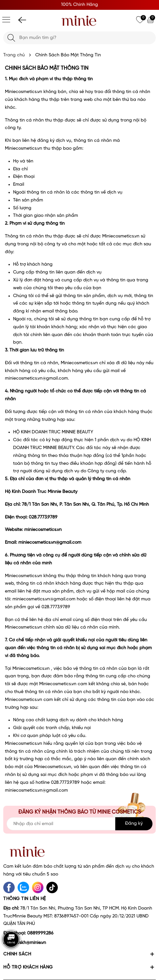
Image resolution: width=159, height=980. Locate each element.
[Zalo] (23, 887)
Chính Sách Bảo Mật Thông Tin (47, 68)
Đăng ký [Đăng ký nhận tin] (134, 824)
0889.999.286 (40, 933)
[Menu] (6, 20)
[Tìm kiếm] (11, 38)
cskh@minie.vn (31, 943)
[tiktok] (52, 887)
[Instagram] (38, 887)
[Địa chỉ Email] (79, 824)
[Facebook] (9, 887)
